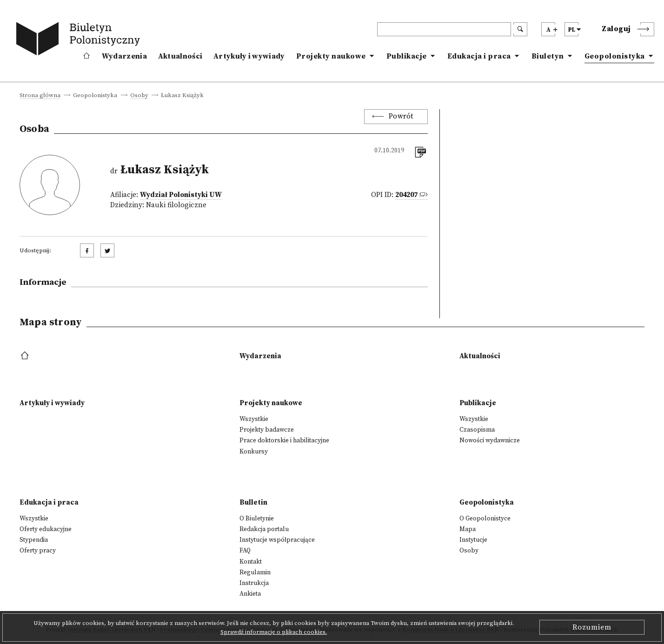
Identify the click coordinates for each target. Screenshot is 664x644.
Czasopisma (477, 430)
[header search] (444, 29)
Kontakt (251, 562)
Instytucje (473, 540)
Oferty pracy (38, 551)
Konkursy (254, 452)
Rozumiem (592, 627)
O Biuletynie (257, 519)
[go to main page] (80, 40)
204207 (406, 195)
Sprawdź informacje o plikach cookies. (274, 632)
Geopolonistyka (615, 56)
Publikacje (407, 56)
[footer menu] (26, 356)
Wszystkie (254, 419)
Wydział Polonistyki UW (181, 195)
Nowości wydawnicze (490, 440)
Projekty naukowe (331, 56)
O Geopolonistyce (485, 519)
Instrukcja (254, 583)
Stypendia (34, 540)
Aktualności (180, 56)
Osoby (139, 96)
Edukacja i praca (479, 56)
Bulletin (253, 503)
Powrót (401, 116)
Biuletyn (548, 56)
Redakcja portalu (264, 529)
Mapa (468, 529)
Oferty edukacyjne (46, 529)
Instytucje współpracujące (277, 540)
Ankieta (250, 594)
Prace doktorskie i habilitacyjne (284, 440)
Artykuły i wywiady (249, 56)
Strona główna (40, 96)
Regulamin (255, 572)
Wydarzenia (124, 56)
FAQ (245, 551)
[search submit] (520, 29)
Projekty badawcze (267, 430)
